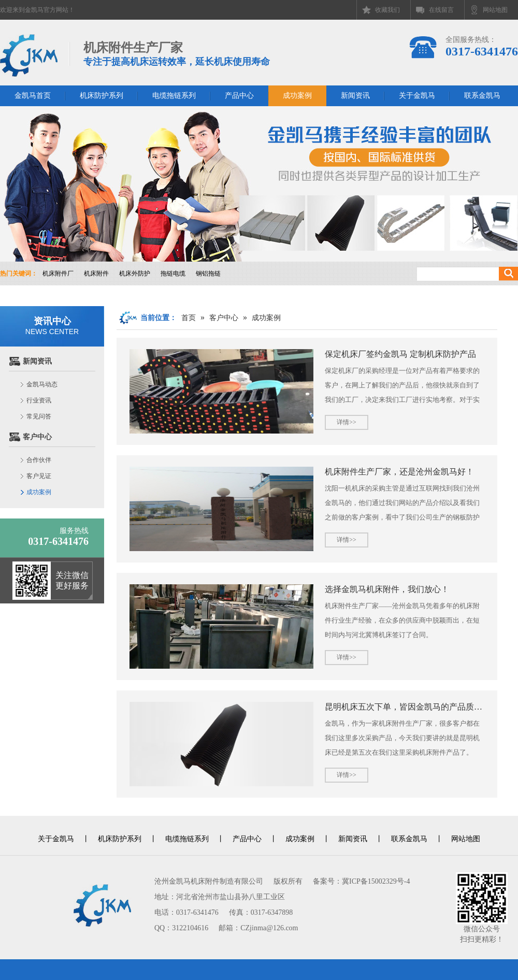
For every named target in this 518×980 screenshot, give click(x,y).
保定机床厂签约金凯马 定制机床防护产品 (400, 354)
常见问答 (39, 416)
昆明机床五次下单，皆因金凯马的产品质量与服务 (405, 707)
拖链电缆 (173, 273)
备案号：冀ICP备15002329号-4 (361, 881)
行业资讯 (39, 400)
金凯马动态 (42, 384)
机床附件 (96, 273)
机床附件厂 (58, 273)
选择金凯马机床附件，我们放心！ (387, 589)
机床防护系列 (102, 96)
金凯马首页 (33, 96)
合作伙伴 (39, 460)
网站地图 (495, 10)
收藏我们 (387, 10)
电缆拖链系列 (174, 96)
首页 (189, 318)
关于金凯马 (417, 96)
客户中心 (37, 437)
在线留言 (441, 10)
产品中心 (239, 96)
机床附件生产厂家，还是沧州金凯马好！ (399, 472)
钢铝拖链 (208, 273)
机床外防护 (135, 273)
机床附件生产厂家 (177, 54)
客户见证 (39, 476)
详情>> (347, 422)
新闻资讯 (355, 96)
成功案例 (297, 96)
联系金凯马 (482, 96)
